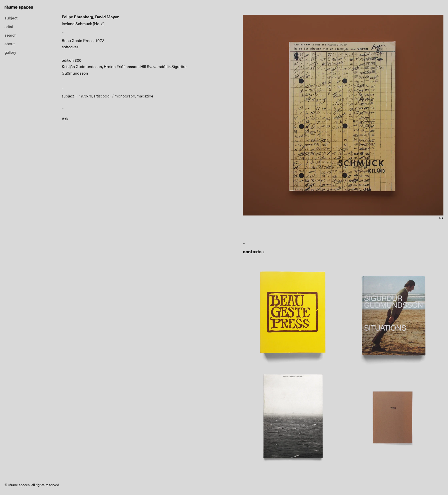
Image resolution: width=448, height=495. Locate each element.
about (10, 44)
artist (9, 27)
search (11, 35)
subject (11, 18)
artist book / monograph (114, 96)
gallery (10, 52)
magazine (145, 96)
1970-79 (85, 96)
